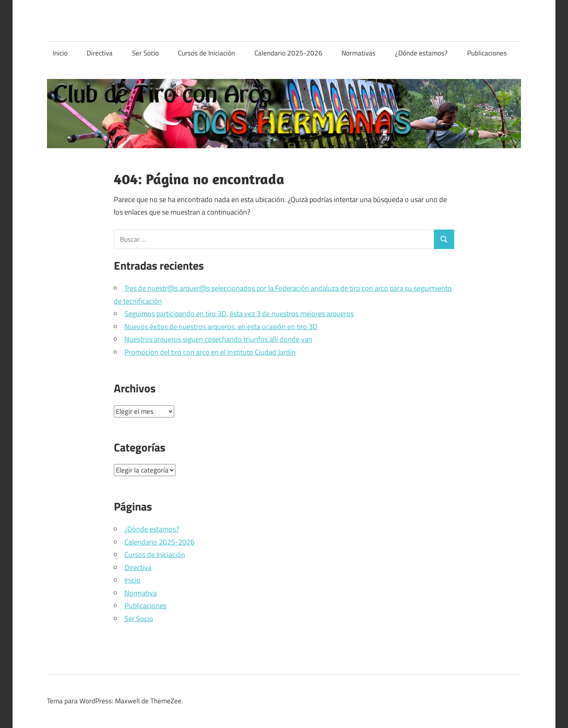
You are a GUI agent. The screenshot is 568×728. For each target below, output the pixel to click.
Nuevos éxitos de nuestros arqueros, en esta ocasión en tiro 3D (221, 327)
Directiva (100, 53)
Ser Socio (145, 53)
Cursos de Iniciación (206, 53)
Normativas (359, 53)
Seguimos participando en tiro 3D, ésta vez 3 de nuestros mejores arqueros (239, 314)
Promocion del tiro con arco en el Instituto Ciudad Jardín (210, 352)
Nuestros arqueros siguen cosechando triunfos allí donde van (218, 339)
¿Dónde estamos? (421, 53)
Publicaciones (487, 53)
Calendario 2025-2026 (288, 53)
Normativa (141, 593)
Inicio (60, 53)
